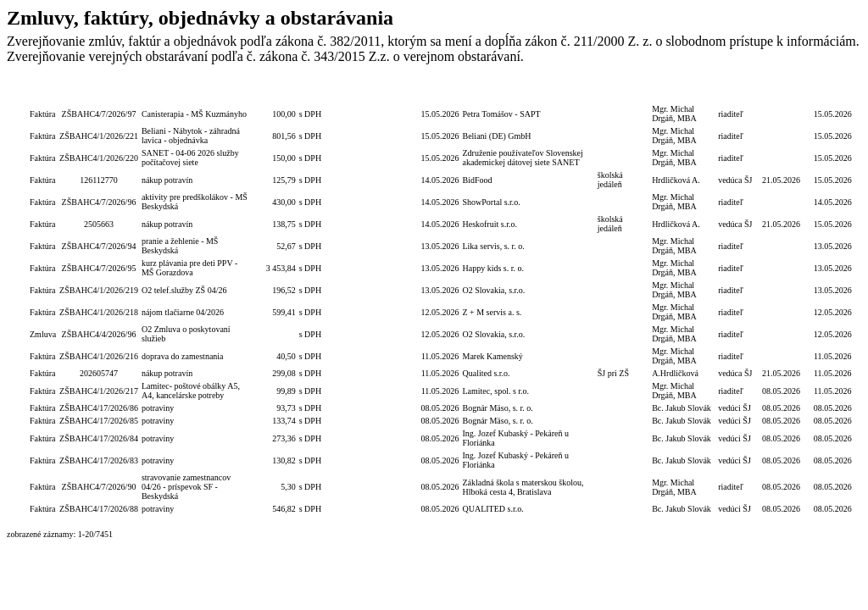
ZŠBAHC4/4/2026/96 (99, 334)
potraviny (158, 408)
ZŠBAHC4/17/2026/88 (99, 509)
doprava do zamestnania (183, 356)
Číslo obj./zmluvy (354, 91)
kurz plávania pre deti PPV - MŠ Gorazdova (189, 268)
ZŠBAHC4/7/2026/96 (99, 202)
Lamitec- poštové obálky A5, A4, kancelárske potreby (191, 391)
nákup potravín (167, 180)
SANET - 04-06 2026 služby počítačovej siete (190, 158)
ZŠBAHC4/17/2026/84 (99, 438)
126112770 (99, 180)
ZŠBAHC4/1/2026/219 (99, 290)
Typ (43, 92)
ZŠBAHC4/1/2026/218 (99, 312)
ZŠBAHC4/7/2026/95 (99, 268)
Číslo (99, 92)
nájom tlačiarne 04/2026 (183, 312)
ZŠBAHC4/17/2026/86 (99, 408)
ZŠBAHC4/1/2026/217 (99, 391)
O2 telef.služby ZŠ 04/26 (184, 290)
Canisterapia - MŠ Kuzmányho (194, 114)
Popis (195, 92)
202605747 (99, 373)
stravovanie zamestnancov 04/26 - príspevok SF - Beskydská (186, 487)
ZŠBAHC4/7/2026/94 (99, 246)
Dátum (440, 92)
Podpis (684, 92)
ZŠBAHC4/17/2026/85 (99, 421)
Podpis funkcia (737, 91)
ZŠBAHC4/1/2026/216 (99, 356)
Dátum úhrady (781, 91)
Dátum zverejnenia (833, 91)
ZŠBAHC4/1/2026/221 (99, 136)
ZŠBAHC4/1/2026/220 (99, 158)
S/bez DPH (312, 91)
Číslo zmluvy (401, 91)
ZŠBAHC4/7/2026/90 (99, 487)
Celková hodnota (275, 91)
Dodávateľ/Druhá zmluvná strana (529, 92)
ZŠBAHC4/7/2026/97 (99, 114)
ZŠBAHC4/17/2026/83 (99, 460)
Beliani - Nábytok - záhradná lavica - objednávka (191, 136)
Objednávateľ (623, 92)
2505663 (99, 224)
